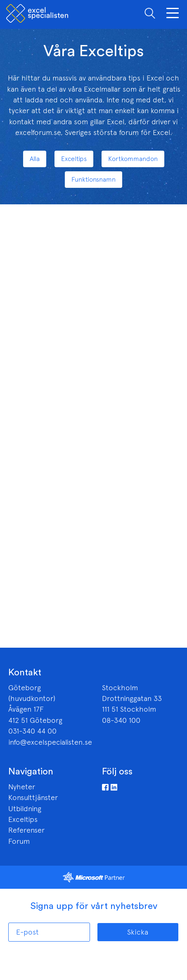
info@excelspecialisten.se (50, 742)
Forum (19, 841)
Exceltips (23, 819)
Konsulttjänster (33, 798)
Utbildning (25, 809)
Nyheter (22, 787)
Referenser (26, 830)
